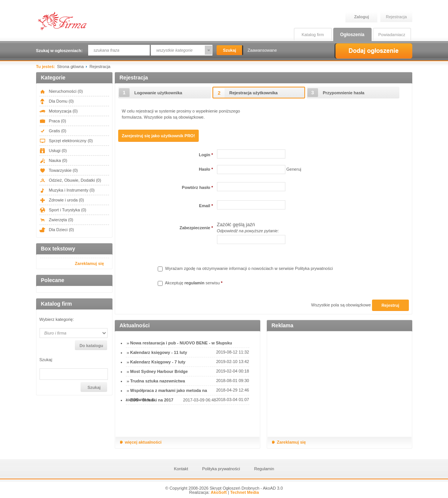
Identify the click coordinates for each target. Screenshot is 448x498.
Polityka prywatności (314, 268)
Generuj (294, 169)
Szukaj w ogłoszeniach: (59, 51)
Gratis (53, 131)
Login (206, 155)
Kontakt (181, 469)
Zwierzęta (56, 220)
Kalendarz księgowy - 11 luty (159, 352)
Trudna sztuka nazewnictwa (158, 381)
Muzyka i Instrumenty (67, 190)
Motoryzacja (59, 111)
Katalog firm (313, 35)
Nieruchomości (61, 91)
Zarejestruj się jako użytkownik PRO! (159, 136)
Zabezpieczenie (196, 228)
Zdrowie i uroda (62, 200)
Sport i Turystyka (63, 210)
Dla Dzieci (57, 230)
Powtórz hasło (198, 187)
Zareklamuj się (89, 263)
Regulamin (264, 469)
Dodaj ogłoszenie (373, 51)
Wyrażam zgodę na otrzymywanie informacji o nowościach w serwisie (245, 268)
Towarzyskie (59, 170)
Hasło (206, 169)
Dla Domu (57, 101)
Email (206, 206)
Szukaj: (46, 360)
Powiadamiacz (392, 35)
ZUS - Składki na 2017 (152, 400)
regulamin (194, 283)
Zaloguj (362, 17)
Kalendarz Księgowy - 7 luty (158, 362)
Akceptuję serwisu (190, 283)
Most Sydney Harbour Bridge (159, 371)
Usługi (53, 151)
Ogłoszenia (352, 35)
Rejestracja (397, 17)
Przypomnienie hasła (344, 93)
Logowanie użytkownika (158, 93)
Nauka (53, 160)
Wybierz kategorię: (57, 320)
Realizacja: (208, 492)
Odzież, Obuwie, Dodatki (70, 180)
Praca (53, 121)
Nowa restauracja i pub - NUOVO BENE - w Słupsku (181, 343)
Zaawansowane (262, 50)
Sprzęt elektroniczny (66, 141)
